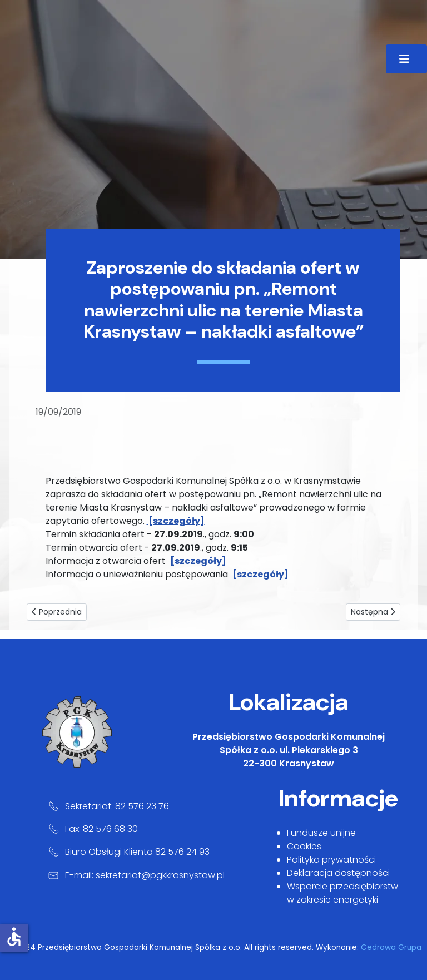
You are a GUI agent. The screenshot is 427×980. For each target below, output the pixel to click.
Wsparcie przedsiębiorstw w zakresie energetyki (342, 893)
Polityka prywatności (331, 860)
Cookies (304, 846)
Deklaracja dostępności (338, 873)
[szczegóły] (198, 561)
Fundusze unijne (321, 833)
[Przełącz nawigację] (406, 59)
